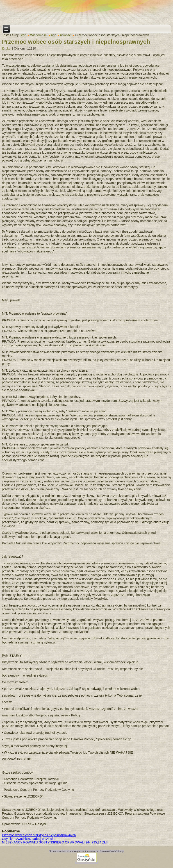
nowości (66, 35)
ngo (54, 35)
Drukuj (7, 48)
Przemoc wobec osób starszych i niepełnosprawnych (76, 42)
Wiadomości (39, 35)
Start (23, 35)
